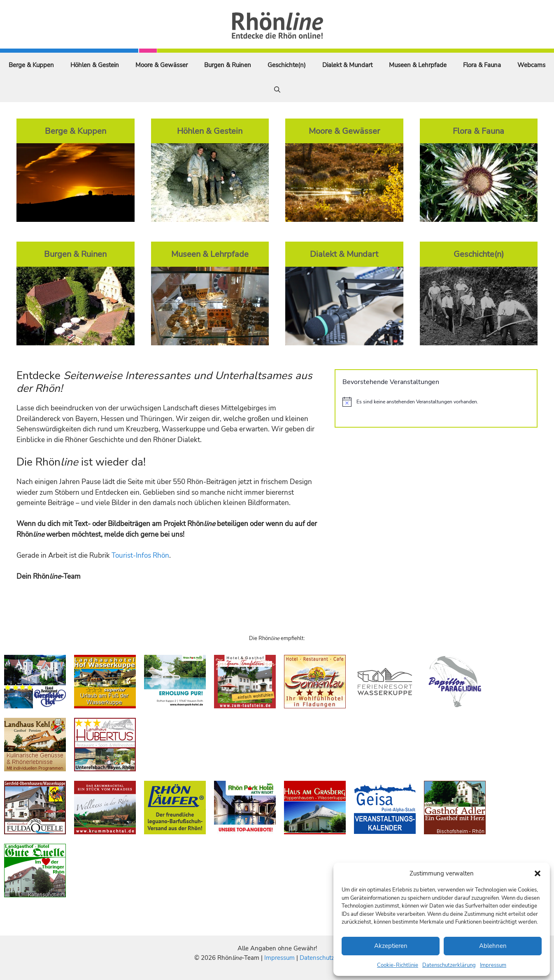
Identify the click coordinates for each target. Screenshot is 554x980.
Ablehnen (493, 946)
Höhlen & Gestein (95, 65)
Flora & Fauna (482, 65)
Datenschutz (317, 958)
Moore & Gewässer (162, 65)
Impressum (493, 965)
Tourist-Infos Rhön (140, 555)
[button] (538, 873)
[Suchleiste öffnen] (277, 90)
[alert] (436, 402)
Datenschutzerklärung (449, 965)
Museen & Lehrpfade (418, 65)
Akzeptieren (391, 946)
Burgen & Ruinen (228, 65)
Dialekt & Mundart (347, 65)
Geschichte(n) (287, 65)
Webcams (531, 65)
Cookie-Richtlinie (398, 965)
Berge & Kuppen (31, 65)
